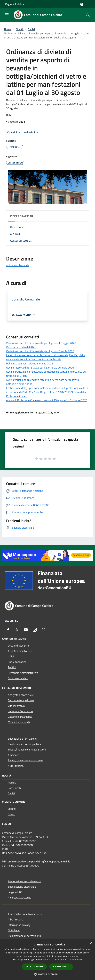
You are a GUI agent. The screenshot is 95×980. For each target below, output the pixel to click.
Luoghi (12, 809)
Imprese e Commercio (20, 711)
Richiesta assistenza (20, 897)
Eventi (12, 814)
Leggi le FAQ (15, 892)
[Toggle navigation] (7, 15)
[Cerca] (88, 15)
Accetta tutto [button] (34, 967)
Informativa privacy (19, 925)
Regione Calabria (15, 4)
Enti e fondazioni (18, 662)
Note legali (14, 930)
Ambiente (13, 755)
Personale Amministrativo (23, 673)
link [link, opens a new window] (80, 959)
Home (7, 29)
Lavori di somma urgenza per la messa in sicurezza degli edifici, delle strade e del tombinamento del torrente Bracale (46, 357)
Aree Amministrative (20, 651)
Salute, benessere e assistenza (26, 760)
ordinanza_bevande (18, 265)
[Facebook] (8, 630)
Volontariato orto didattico (21, 347)
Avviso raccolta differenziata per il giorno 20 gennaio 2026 (40, 367)
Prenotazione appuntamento (24, 881)
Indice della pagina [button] (22, 216)
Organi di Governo (18, 646)
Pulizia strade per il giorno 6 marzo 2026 (30, 363)
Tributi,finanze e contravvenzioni (27, 749)
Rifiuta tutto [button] (61, 966)
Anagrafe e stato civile (21, 695)
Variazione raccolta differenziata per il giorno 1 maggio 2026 (41, 343)
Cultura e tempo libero (21, 700)
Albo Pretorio (15, 919)
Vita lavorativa (16, 706)
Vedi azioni (32, 132)
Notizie (12, 782)
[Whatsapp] (44, 630)
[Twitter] (17, 630)
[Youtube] (26, 630)
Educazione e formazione (22, 739)
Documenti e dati (18, 678)
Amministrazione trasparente (25, 914)
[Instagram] (35, 630)
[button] (47, 974)
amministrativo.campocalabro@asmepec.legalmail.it (39, 861)
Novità (20, 29)
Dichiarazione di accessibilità (24, 936)
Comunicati (14, 788)
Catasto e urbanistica (20, 717)
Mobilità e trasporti (19, 722)
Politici (12, 667)
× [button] (91, 943)
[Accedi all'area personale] (82, 4)
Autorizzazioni (16, 766)
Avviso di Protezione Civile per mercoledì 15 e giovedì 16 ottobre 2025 (47, 400)
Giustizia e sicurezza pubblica (25, 744)
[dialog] (47, 960)
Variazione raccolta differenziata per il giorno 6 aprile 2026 (40, 351)
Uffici (11, 656)
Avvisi (31, 29)
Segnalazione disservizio (22, 887)
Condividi (14, 132)
